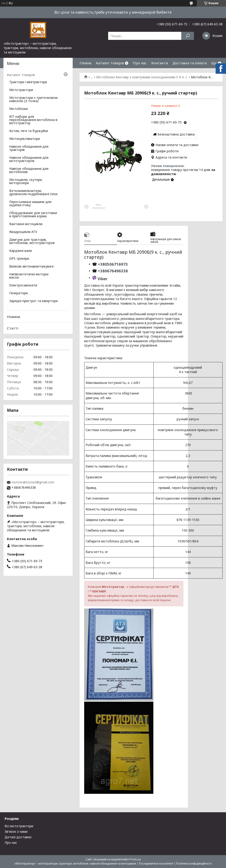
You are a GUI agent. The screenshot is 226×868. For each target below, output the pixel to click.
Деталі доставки (18, 837)
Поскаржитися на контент (156, 864)
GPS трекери (19, 259)
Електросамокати (23, 285)
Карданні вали (21, 251)
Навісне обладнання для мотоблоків (29, 171)
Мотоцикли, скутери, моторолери (26, 182)
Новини (13, 317)
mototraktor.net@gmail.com (33, 482)
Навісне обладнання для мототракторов (29, 159)
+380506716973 (112, 264)
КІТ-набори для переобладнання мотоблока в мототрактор (33, 120)
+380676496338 (113, 271)
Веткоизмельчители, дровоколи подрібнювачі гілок (33, 193)
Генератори (18, 293)
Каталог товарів (110, 63)
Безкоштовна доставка (176, 134)
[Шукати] (188, 36)
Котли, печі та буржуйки (29, 131)
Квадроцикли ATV (23, 232)
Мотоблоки (18, 109)
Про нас (140, 63)
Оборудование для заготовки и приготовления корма (33, 215)
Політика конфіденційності (194, 864)
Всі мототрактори (19, 826)
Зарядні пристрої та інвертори (33, 301)
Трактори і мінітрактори (28, 82)
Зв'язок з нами (16, 831)
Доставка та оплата (190, 63)
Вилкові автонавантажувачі (31, 267)
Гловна (85, 63)
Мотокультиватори (25, 139)
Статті (13, 328)
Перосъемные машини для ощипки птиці (30, 204)
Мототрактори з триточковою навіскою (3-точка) (34, 100)
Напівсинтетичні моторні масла (29, 276)
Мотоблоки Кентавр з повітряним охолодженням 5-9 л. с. (142, 77)
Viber (103, 279)
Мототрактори (21, 90)
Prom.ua (135, 859)
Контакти (160, 63)
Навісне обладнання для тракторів (29, 148)
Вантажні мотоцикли (26, 224)
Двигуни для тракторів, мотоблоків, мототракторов (32, 241)
